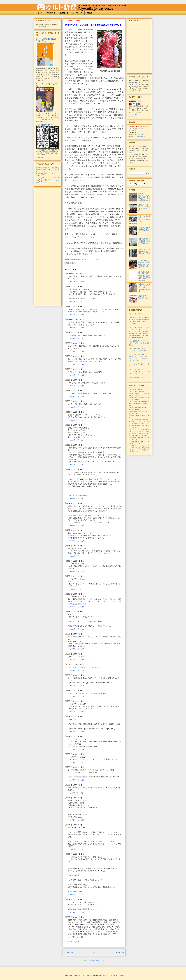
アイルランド (139, 446)
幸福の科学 (135, 320)
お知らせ (140, 389)
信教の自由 (138, 404)
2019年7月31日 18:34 (76, 780)
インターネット (140, 422)
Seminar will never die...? (51, 178)
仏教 (139, 438)
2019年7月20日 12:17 (76, 541)
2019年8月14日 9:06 (75, 895)
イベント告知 (145, 393)
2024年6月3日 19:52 (75, 937)
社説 (146, 389)
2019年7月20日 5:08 (75, 407)
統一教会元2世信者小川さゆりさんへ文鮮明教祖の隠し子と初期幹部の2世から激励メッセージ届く (144, 276)
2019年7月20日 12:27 (76, 556)
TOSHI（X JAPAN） (135, 444)
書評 (134, 426)
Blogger (121, 975)
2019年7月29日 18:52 (76, 762)
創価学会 (140, 337)
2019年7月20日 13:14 (76, 572)
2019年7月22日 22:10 (76, 671)
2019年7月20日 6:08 (75, 440)
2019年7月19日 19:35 (76, 364)
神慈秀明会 (141, 335)
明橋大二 (138, 442)
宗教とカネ (135, 436)
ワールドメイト (138, 377)
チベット (137, 450)
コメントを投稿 (73, 942)
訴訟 (145, 397)
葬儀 (146, 436)
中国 (143, 450)
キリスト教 (145, 438)
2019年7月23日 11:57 (76, 686)
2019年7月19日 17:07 (76, 282)
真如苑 (134, 337)
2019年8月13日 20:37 (76, 849)
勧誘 (138, 416)
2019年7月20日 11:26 (76, 526)
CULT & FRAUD (50, 174)
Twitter (43, 172)
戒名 (142, 436)
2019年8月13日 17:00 (76, 820)
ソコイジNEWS (134, 155)
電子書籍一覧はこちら (43, 158)
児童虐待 (137, 410)
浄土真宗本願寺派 (142, 333)
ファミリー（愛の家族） (141, 358)
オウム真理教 (138, 314)
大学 (143, 408)
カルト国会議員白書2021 (44, 125)
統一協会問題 (139, 134)
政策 (148, 402)
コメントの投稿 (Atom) (96, 960)
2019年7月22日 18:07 (76, 660)
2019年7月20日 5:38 (75, 420)
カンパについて (77, 13)
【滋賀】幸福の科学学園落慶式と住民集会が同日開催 (144, 251)
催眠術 (134, 434)
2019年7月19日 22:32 (76, 397)
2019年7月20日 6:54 (75, 465)
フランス (136, 452)
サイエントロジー (139, 327)
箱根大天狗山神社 (139, 354)
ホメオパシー (133, 414)
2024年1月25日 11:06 (76, 912)
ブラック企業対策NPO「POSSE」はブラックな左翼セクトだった (144, 219)
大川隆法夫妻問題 (141, 136)
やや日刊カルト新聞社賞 (137, 391)
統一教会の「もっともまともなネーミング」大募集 (138, 128)
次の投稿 (69, 952)
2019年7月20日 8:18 (75, 499)
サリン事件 (135, 400)
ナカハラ (70, 664)
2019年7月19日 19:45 (76, 375)
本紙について (51, 13)
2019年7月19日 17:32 (76, 328)
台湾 (132, 450)
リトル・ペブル (139, 374)
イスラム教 (134, 440)
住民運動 (143, 416)
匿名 (69, 675)
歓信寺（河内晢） (139, 318)
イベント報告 (134, 395)
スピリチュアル (139, 432)
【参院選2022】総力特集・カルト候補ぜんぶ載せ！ (144, 297)
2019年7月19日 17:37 (76, 339)
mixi (133, 422)
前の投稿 (120, 952)
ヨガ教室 (140, 434)
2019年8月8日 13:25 (75, 793)
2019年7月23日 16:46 (76, 712)
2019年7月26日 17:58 (76, 749)
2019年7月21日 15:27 (76, 649)
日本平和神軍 (142, 351)
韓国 (147, 448)
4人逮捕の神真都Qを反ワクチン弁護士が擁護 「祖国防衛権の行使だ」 (144, 264)
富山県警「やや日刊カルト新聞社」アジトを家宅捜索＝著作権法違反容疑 (144, 288)
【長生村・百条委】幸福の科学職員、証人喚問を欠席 (144, 207)
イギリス (134, 448)
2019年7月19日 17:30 (76, 315)
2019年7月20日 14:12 (76, 589)
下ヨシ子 (145, 442)
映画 (136, 424)
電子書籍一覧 (64, 13)
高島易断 (136, 341)
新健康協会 (132, 335)
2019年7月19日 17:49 (76, 351)
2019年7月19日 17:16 (76, 302)
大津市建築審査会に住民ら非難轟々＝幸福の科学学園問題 (144, 230)
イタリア (142, 448)
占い (139, 430)
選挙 (132, 404)
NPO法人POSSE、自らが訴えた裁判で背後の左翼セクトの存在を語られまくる (144, 197)
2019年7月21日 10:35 (76, 629)
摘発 (140, 397)
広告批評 (142, 424)
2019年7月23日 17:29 (76, 732)
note (45, 170)
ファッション (136, 428)
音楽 (139, 426)
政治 (98, 259)
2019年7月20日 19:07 (76, 607)
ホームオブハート (136, 360)
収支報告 (90, 13)
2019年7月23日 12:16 (76, 696)
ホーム (40, 13)
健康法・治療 (143, 412)
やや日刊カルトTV (43, 27)
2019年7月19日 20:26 (76, 386)
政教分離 (142, 402)
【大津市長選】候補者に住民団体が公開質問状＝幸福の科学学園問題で (144, 241)
